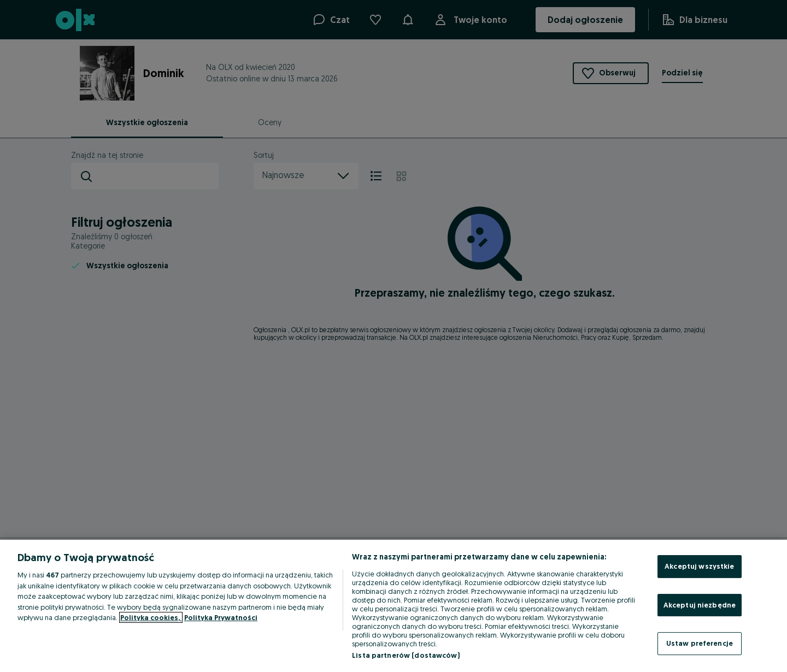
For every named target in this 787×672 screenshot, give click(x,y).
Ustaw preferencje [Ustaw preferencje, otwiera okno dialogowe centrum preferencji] (700, 643)
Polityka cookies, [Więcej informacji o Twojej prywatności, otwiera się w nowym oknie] (151, 617)
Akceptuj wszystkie (699, 566)
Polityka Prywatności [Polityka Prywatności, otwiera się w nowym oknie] (221, 617)
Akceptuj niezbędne (700, 605)
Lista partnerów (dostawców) (406, 655)
